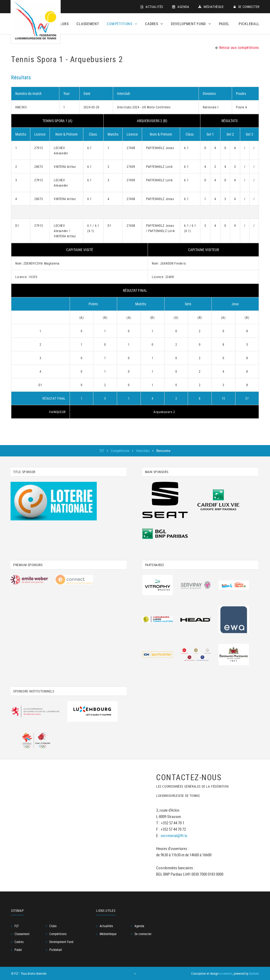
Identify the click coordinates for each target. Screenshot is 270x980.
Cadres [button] (154, 24)
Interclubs (143, 451)
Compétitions (120, 451)
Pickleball (249, 24)
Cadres (19, 942)
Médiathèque (211, 7)
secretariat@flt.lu (174, 835)
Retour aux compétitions (237, 47)
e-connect (226, 973)
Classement (88, 24)
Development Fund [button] (191, 24)
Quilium (254, 973)
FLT (102, 451)
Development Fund (61, 942)
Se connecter (247, 7)
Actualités (152, 7)
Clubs (63, 24)
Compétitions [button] (122, 24)
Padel (224, 24)
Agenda (181, 7)
